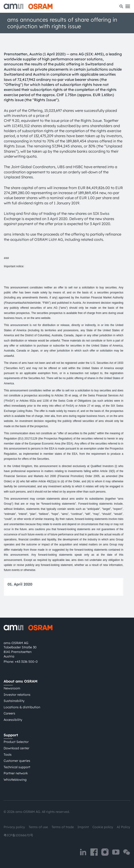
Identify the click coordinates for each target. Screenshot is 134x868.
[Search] (121, 6)
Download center (16, 748)
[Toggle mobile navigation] (128, 6)
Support (11, 735)
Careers (9, 713)
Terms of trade (63, 827)
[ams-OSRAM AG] (28, 6)
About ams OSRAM (21, 681)
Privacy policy (14, 827)
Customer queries (17, 761)
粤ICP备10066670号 (18, 835)
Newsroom (12, 688)
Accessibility (13, 720)
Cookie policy (103, 827)
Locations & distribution (22, 707)
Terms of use (38, 827)
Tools (8, 755)
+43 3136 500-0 (26, 662)
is (57, 449)
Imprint (83, 827)
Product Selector (16, 742)
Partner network (16, 773)
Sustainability (14, 701)
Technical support (17, 767)
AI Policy (123, 827)
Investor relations (17, 695)
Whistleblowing (15, 780)
